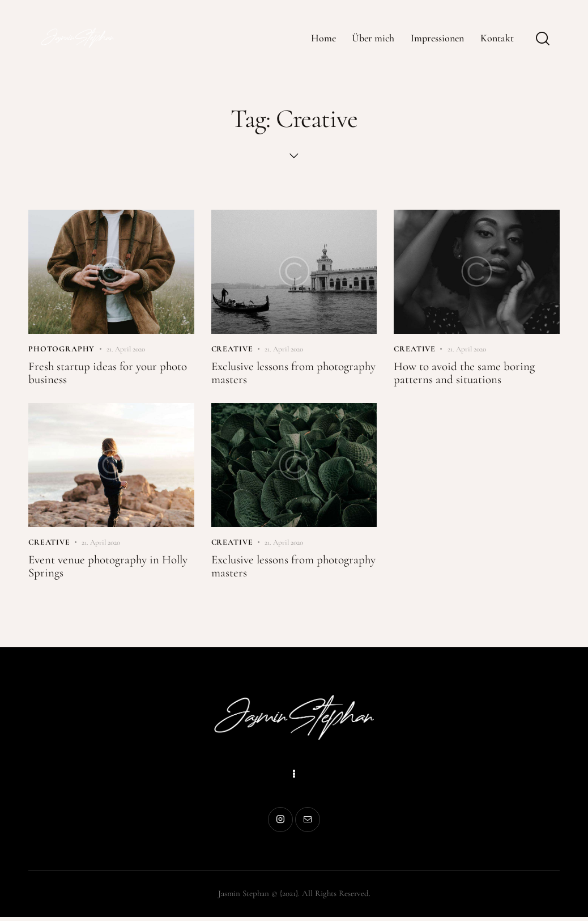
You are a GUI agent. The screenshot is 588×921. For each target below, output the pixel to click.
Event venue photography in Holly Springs (97, 569)
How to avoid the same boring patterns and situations (467, 375)
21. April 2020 (126, 350)
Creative (232, 349)
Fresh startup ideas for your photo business (110, 375)
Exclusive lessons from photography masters (265, 375)
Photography (61, 349)
